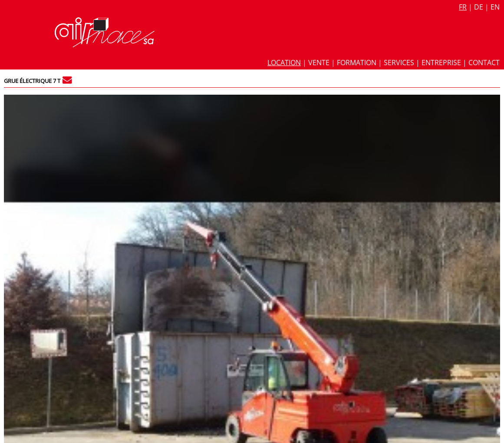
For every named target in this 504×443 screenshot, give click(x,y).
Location (284, 63)
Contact (484, 63)
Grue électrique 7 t (32, 81)
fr (463, 7)
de (479, 7)
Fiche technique (367, 113)
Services (399, 63)
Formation (357, 63)
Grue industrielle (427, 211)
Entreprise (441, 63)
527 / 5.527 (480, 101)
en (495, 7)
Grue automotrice (367, 211)
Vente (319, 63)
